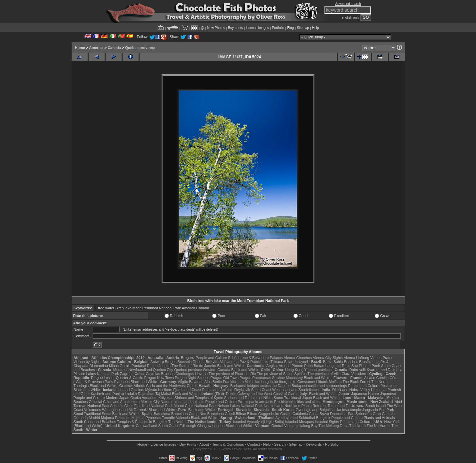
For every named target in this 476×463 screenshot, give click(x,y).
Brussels (185, 362)
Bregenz (188, 358)
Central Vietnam (285, 426)
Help (316, 28)
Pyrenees (122, 382)
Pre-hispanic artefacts (255, 402)
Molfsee (335, 382)
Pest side (388, 386)
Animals (117, 406)
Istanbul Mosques (299, 422)
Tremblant (150, 308)
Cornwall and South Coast (157, 426)
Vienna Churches (298, 358)
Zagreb (126, 374)
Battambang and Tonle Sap (336, 366)
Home (80, 48)
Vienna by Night (86, 362)
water (110, 308)
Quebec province (140, 48)
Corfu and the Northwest (166, 386)
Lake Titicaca (272, 362)
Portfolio (278, 28)
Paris (109, 382)
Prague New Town (159, 378)
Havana (202, 374)
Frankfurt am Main (238, 382)
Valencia (183, 418)
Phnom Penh (370, 366)
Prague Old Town (225, 378)
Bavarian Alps (200, 382)
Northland (292, 406)
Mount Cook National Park (195, 406)
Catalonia (300, 414)
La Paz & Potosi (247, 362)
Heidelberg (279, 382)
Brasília (365, 362)
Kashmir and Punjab (107, 394)
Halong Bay (308, 426)
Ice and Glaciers (131, 390)
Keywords (314, 444)
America (96, 48)
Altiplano (227, 362)
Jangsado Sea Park (378, 410)
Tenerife (168, 418)
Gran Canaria (384, 414)
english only (351, 17)
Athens (139, 386)
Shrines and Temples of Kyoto (199, 398)
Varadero (359, 374)
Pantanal (139, 366)
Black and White (230, 366)
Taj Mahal (163, 394)
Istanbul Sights (327, 422)
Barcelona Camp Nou (189, 414)
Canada (114, 48)
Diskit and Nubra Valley (351, 390)
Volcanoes (92, 410)
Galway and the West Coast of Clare (267, 394)
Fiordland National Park (153, 406)
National (166, 308)
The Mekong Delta (333, 426)
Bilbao (241, 414)
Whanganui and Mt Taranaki (125, 410)
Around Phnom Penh (296, 366)
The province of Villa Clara (329, 374)
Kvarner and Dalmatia (384, 370)
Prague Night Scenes (192, 378)
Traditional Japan (298, 398)
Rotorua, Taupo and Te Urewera (338, 406)
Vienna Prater (381, 358)
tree (101, 308)
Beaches (81, 402)
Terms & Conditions (228, 444)
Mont (137, 308)
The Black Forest (356, 382)
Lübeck (322, 382)
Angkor (272, 366)
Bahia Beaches (346, 362)
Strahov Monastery (287, 378)
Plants (307, 406)
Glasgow (204, 426)
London (218, 426)
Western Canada (217, 370)
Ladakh (131, 394)
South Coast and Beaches (95, 422)
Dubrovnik (358, 370)
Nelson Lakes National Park (240, 406)
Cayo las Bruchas (160, 374)
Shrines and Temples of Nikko (248, 398)
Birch (119, 308)
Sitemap (303, 28)
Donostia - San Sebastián (351, 414)
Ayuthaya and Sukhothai (295, 418)
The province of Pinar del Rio (232, 374)
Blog (290, 28)
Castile (286, 414)
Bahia (328, 362)
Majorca (107, 418)
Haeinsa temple (348, 410)
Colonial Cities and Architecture (114, 402)
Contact (253, 444)
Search (280, 444)
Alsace (370, 378)
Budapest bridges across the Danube (260, 386)
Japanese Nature (365, 394)
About (204, 444)
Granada (81, 418)
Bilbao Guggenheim (263, 414)
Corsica (382, 378)
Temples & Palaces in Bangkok (142, 422)
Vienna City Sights (328, 358)
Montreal (120, 370)
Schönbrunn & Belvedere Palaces (256, 358)
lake (128, 308)
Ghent (198, 362)
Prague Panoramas (255, 378)
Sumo (278, 398)
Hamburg (261, 382)
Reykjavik (242, 390)
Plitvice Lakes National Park (96, 374)
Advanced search (348, 4)
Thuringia (81, 386)
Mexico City (150, 402)
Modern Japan (118, 398)
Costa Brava (319, 414)
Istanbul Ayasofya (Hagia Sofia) (259, 422)
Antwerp (157, 362)
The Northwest (379, 426)
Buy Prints (188, 444)
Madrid (94, 418)
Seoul (78, 414)
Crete (191, 386)
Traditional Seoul (98, 414)
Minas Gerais (120, 366)
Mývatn (151, 390)
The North (379, 382)
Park (177, 308)
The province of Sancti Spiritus (282, 374)
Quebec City (163, 370)
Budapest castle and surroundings (319, 386)
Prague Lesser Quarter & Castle (117, 378)
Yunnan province (318, 370)
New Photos (216, 28)
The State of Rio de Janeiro (194, 366)
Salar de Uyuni (296, 362)
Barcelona (162, 414)
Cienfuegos (185, 374)
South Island (376, 406)
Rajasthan (146, 394)
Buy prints (236, 28)
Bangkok (323, 418)
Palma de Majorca (130, 418)
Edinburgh (188, 426)
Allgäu (183, 382)
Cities (129, 406)
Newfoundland (140, 370)
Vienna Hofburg (356, 358)
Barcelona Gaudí (221, 414)
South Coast (261, 390)
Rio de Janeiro (159, 366)
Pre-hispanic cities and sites (297, 402)
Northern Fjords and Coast (180, 390)
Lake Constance (302, 382)
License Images (163, 444)
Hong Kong (294, 370)
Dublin (231, 394)
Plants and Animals (218, 390)
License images (257, 28)
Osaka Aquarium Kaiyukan (152, 398)
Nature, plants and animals (182, 402)
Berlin (217, 382)
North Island (274, 406)
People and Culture (211, 358)
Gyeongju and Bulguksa (315, 410)
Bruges (171, 362)
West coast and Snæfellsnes (295, 390)
